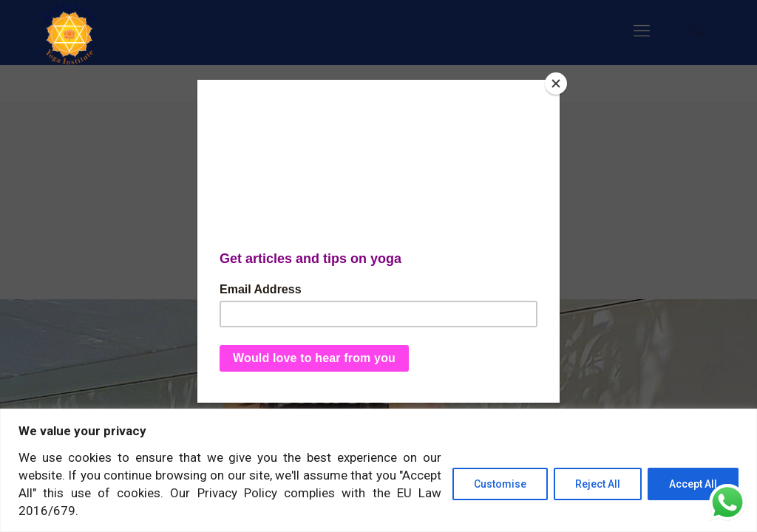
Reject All (598, 484)
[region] (378, 470)
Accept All (693, 484)
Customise (500, 484)
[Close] (556, 83)
